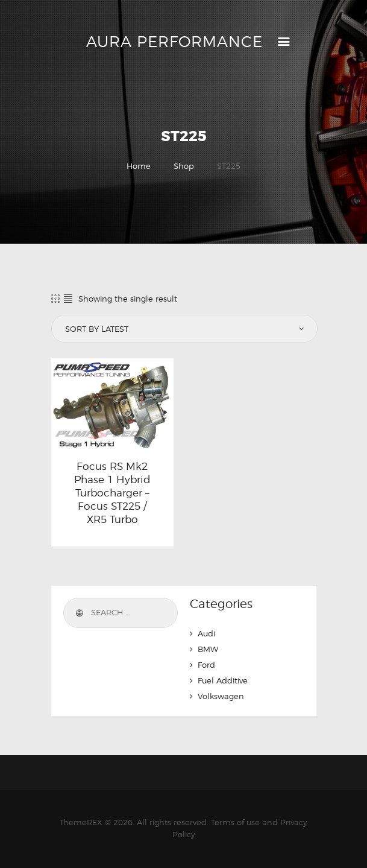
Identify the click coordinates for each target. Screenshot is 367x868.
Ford (206, 665)
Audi (206, 633)
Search (79, 613)
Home (139, 166)
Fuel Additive (223, 680)
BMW (208, 649)
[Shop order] (183, 329)
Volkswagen (221, 696)
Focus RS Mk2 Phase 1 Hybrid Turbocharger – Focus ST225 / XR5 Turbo (112, 493)
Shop (184, 166)
